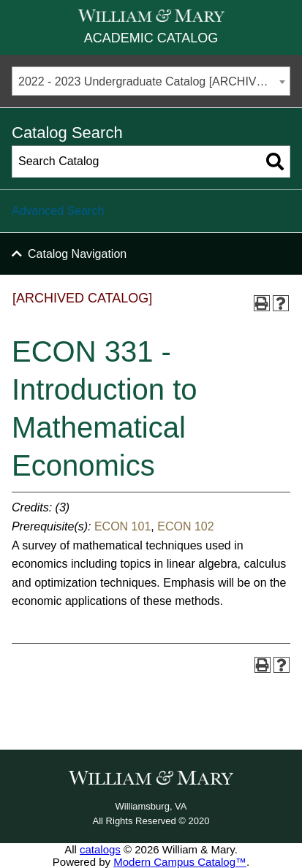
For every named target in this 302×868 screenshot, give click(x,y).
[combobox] (151, 81)
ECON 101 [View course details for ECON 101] (122, 526)
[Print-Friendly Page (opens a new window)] (262, 303)
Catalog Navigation (77, 254)
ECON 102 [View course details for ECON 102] (185, 526)
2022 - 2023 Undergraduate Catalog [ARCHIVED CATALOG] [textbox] (154, 81)
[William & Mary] (151, 16)
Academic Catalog (151, 38)
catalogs (100, 849)
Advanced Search (58, 211)
